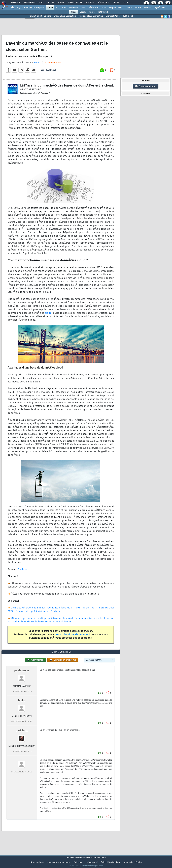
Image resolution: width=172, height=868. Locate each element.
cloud (48, 315)
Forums (15, 3)
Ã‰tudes (103, 3)
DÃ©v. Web (94, 8)
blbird (22, 707)
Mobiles (148, 8)
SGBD (129, 8)
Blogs (51, 3)
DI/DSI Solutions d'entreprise (31, 8)
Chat (61, 3)
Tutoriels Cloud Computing (91, 16)
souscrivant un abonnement (73, 637)
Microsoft (73, 8)
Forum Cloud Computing (40, 16)
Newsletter (75, 3)
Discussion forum (146, 86)
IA (57, 8)
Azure (92, 12)
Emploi (90, 3)
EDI (104, 8)
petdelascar (22, 677)
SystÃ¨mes (160, 8)
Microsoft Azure (113, 16)
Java (83, 8)
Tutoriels (30, 3)
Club (126, 3)
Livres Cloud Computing (65, 16)
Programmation (116, 8)
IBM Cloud (103, 12)
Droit (116, 3)
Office (138, 8)
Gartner (22, 572)
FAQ (41, 3)
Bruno (37, 65)
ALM (64, 8)
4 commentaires (53, 65)
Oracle (83, 12)
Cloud (50, 8)
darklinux (22, 737)
